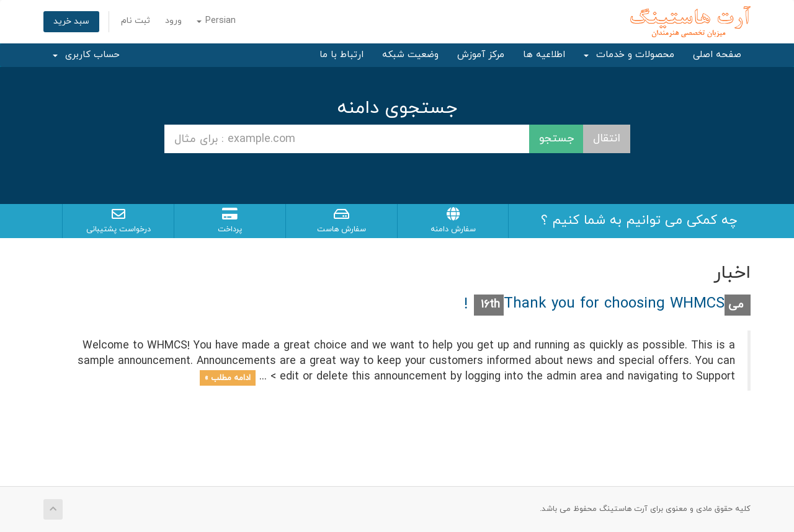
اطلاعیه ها (544, 55)
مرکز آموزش (481, 55)
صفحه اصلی (717, 55)
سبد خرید (71, 21)
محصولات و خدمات (629, 55)
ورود (173, 21)
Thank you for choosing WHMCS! (594, 304)
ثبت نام (136, 21)
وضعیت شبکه (410, 55)
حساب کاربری (86, 55)
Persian (216, 21)
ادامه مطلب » (228, 377)
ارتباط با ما (341, 55)
